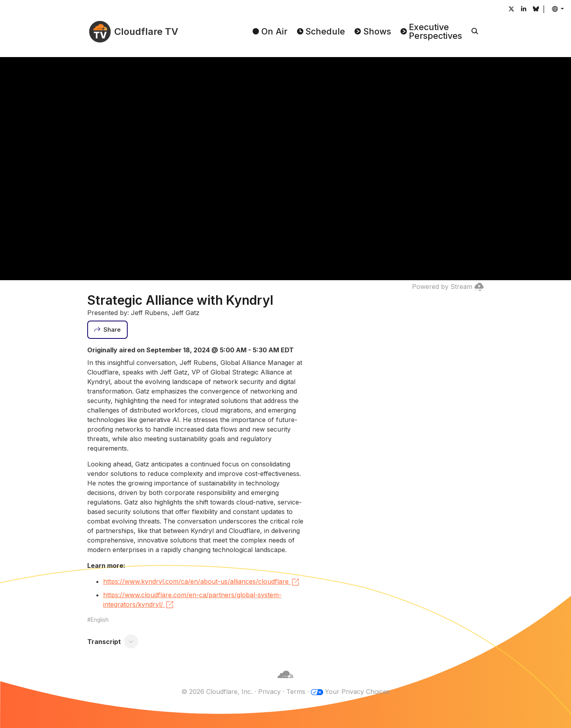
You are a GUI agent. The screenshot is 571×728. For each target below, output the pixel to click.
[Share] (107, 330)
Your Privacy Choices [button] (357, 692)
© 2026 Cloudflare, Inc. (217, 692)
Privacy (269, 692)
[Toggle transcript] (131, 642)
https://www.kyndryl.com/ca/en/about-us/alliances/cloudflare (202, 582)
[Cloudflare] (285, 682)
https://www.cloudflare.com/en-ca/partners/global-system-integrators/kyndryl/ (192, 600)
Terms (296, 692)
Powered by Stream (448, 287)
